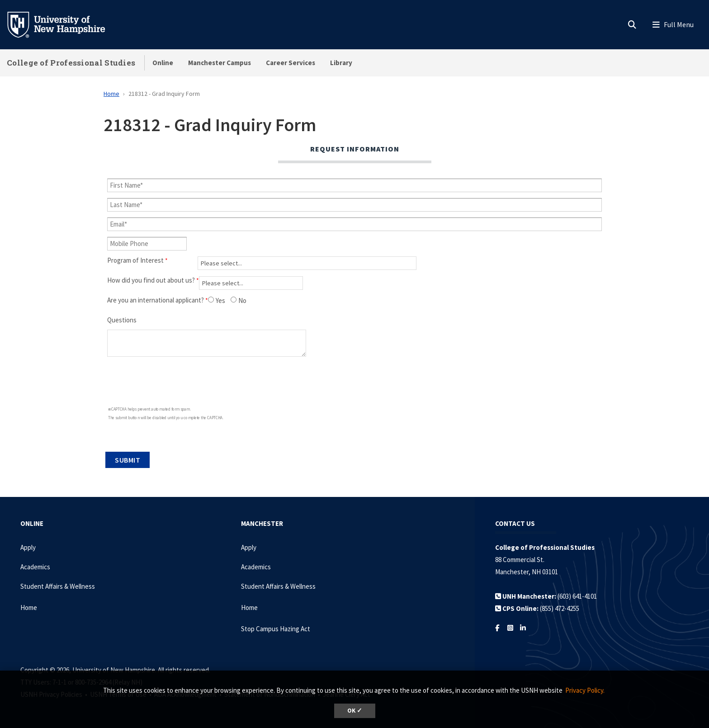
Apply (28, 547)
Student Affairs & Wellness (58, 586)
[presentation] (154, 383)
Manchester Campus (220, 63)
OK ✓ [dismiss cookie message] (355, 711)
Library (341, 63)
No (242, 301)
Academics (35, 567)
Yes (220, 301)
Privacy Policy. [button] (585, 690)
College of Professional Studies (71, 63)
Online (163, 63)
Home (111, 94)
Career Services (291, 63)
